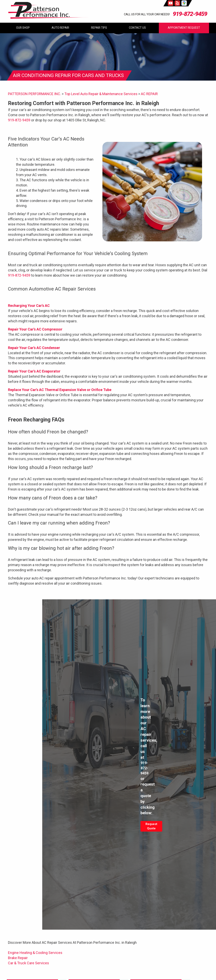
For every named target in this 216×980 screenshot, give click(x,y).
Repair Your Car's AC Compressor (35, 329)
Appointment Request (184, 28)
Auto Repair (60, 28)
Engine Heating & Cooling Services (35, 953)
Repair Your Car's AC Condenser (34, 348)
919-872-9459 (190, 14)
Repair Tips (99, 28)
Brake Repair (18, 958)
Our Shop (23, 28)
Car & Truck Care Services (28, 963)
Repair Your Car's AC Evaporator (34, 371)
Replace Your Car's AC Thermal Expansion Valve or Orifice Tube (60, 390)
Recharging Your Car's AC (29, 306)
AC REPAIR (149, 94)
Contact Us (137, 28)
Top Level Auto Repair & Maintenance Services (101, 94)
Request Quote (151, 826)
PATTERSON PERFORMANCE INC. (34, 94)
